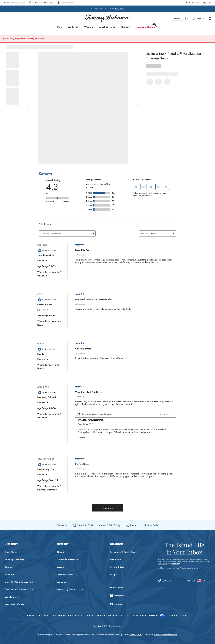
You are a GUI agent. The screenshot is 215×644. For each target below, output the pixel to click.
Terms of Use (163, 564)
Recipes (114, 574)
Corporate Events (65, 574)
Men (59, 27)
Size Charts (10, 574)
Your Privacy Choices (146, 615)
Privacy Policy (175, 564)
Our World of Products (67, 559)
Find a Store (116, 559)
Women (89, 27)
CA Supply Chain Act (68, 616)
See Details (120, 9)
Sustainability (63, 582)
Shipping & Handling (14, 559)
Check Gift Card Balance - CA (19, 589)
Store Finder (151, 525)
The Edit (125, 27)
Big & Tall (73, 27)
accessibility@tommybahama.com (166, 635)
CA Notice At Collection (105, 616)
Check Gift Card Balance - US (19, 582)
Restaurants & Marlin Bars (122, 552)
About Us (61, 552)
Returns (132, 525)
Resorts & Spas (117, 567)
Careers (60, 567)
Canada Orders (12, 597)
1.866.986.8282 (136, 635)
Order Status (11, 552)
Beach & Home (107, 27)
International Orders (14, 604)
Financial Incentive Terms (189, 568)
